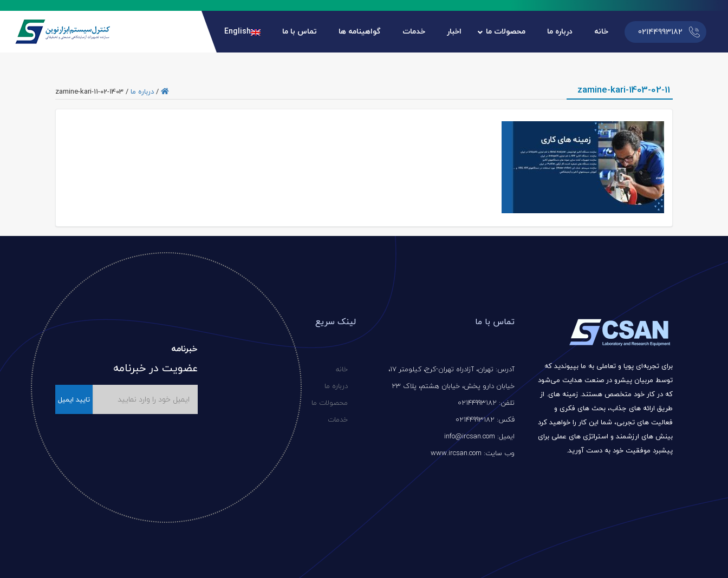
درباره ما (142, 91)
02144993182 (660, 32)
